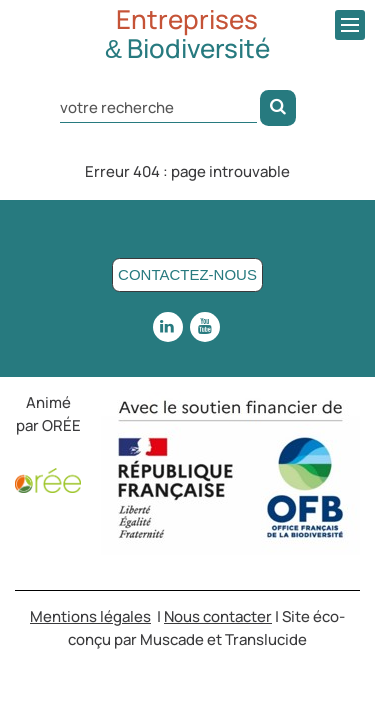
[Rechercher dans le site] (158, 106)
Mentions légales (90, 616)
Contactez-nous (187, 274)
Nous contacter (218, 616)
